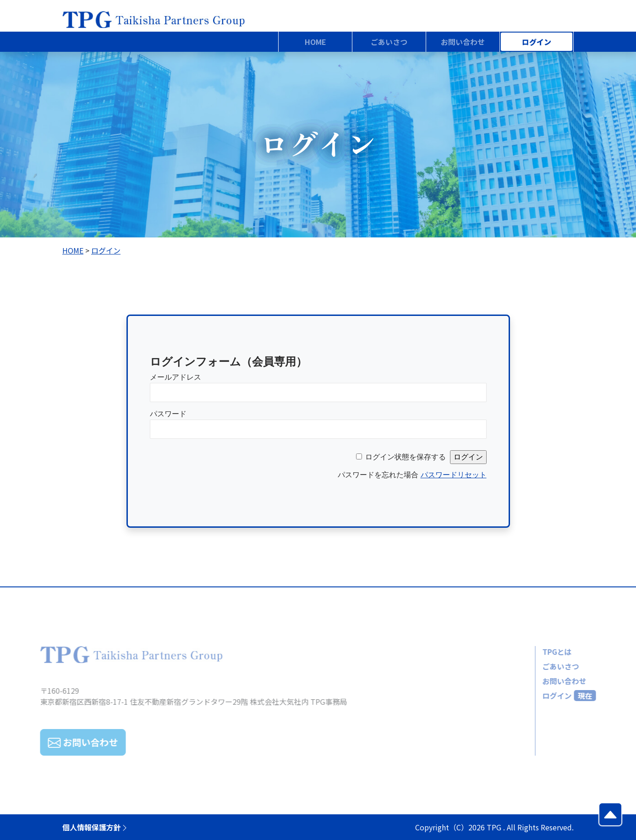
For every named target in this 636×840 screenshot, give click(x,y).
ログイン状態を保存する (406, 457)
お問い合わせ (544, 681)
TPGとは (537, 652)
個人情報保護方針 (95, 827)
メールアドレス (175, 377)
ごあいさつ (540, 666)
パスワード (168, 414)
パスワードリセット (454, 475)
